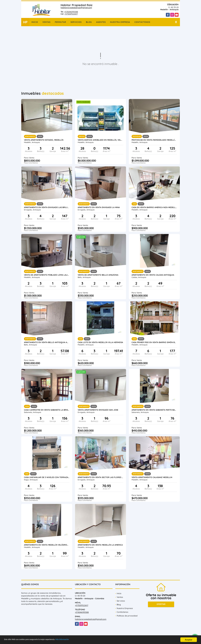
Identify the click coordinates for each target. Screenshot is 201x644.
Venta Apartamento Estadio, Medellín (44, 140)
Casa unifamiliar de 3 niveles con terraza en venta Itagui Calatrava (47, 477)
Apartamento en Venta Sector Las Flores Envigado (100, 477)
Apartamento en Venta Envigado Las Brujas (47, 207)
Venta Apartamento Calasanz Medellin (152, 477)
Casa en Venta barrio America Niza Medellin (154, 207)
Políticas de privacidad (127, 616)
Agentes (101, 22)
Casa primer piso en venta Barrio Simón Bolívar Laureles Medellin (154, 342)
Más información (73, 640)
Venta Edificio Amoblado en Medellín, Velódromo (100, 140)
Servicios (76, 22)
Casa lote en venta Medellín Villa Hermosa (100, 342)
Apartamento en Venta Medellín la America (100, 545)
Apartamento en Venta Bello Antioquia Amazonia (47, 342)
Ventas (46, 22)
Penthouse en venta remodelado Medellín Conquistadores (154, 140)
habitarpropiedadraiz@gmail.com (76, 8)
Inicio (35, 22)
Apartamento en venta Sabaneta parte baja (154, 410)
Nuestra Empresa (120, 22)
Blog (89, 22)
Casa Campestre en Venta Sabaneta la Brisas (47, 410)
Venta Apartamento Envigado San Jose (98, 410)
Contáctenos (142, 22)
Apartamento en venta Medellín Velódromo (47, 545)
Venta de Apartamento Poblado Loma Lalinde (47, 275)
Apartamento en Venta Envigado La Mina (99, 207)
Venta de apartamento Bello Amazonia (98, 275)
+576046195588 (71, 12)
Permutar (60, 22)
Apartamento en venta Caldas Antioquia (153, 275)
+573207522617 (71, 14)
